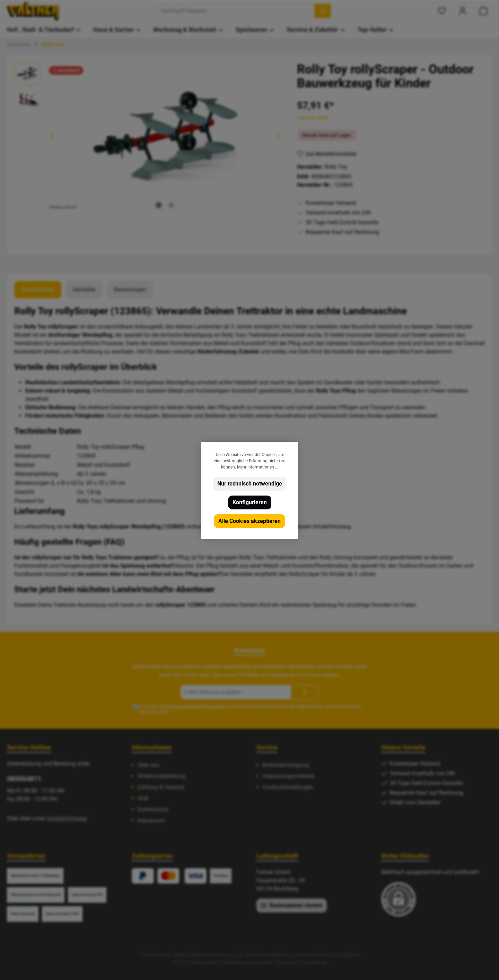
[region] (149, 137)
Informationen (152, 747)
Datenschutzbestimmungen (196, 706)
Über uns (148, 765)
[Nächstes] (278, 137)
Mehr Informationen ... (258, 467)
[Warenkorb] (483, 11)
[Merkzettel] (442, 11)
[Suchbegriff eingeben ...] (236, 11)
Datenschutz (153, 809)
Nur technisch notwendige (250, 484)
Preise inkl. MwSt (313, 117)
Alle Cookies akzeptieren (249, 521)
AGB (301, 706)
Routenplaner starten (292, 905)
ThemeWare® (312, 962)
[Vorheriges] (52, 137)
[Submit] (305, 692)
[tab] (38, 290)
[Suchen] (323, 11)
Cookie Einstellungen (288, 787)
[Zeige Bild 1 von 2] (159, 205)
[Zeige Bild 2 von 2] (171, 205)
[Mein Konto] (463, 11)
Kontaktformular (67, 818)
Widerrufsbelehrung (161, 776)
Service (267, 747)
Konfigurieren (250, 502)
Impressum (151, 820)
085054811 (24, 779)
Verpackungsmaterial (288, 776)
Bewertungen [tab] (130, 290)
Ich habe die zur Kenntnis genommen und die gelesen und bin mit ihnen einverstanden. (250, 709)
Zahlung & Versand (161, 787)
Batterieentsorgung (286, 765)
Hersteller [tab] (84, 290)
